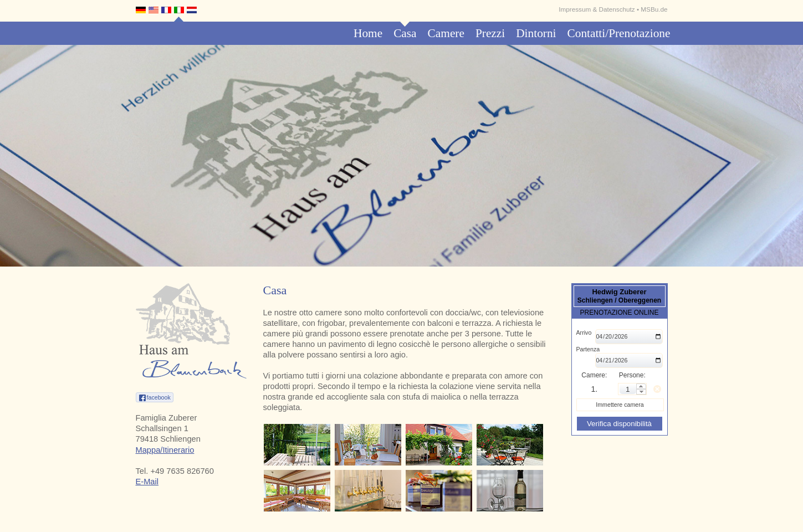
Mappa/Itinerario (165, 450)
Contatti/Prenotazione (619, 33)
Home (368, 33)
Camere (446, 33)
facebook (159, 397)
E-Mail (147, 482)
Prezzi (490, 33)
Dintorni (536, 33)
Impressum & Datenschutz (597, 9)
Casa (405, 33)
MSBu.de (654, 9)
